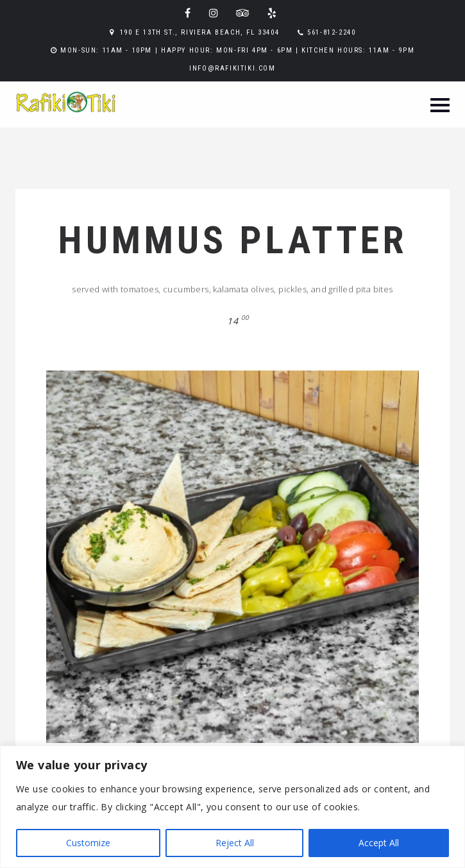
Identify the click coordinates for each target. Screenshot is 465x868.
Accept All (379, 843)
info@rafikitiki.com (232, 68)
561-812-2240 (331, 32)
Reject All (235, 843)
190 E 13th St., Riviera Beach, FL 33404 (199, 32)
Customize (88, 843)
